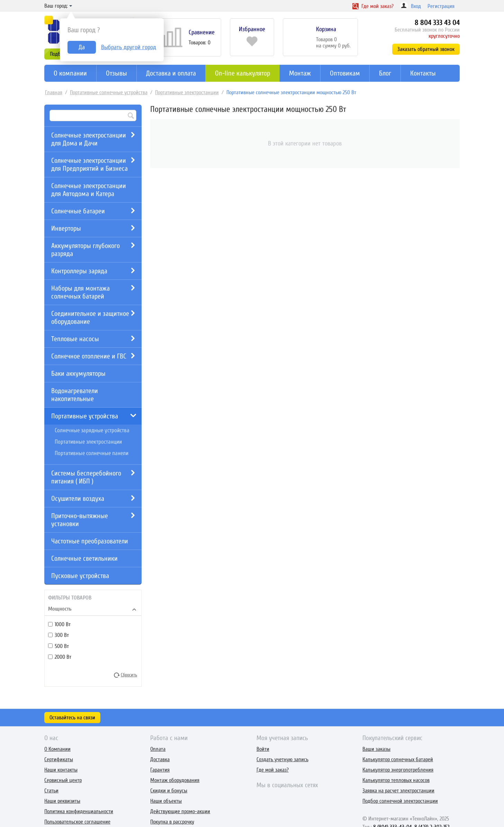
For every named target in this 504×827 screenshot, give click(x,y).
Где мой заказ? (273, 770)
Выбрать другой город (129, 47)
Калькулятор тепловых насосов (396, 780)
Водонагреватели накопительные (75, 395)
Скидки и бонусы (169, 791)
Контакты (423, 73)
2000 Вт (60, 657)
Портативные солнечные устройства (109, 92)
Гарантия (160, 770)
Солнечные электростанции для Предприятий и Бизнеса (89, 164)
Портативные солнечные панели (92, 453)
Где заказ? (373, 6)
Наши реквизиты (62, 801)
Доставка (160, 759)
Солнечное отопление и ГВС (89, 356)
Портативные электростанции (187, 92)
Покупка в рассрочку (172, 822)
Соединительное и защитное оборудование (90, 318)
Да (82, 47)
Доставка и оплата (171, 73)
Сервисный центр (63, 780)
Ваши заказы (376, 749)
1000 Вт (59, 624)
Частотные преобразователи (90, 541)
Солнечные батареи (78, 211)
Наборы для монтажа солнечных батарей (80, 292)
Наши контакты (61, 770)
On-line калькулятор (242, 73)
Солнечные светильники (84, 558)
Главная (54, 92)
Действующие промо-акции (180, 811)
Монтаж (300, 73)
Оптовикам (345, 73)
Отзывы (116, 73)
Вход (416, 6)
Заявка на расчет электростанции (398, 791)
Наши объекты (166, 801)
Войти (263, 749)
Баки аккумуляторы (78, 374)
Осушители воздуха (78, 499)
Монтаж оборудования (175, 780)
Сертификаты (59, 759)
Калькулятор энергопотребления (398, 770)
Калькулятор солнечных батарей (398, 759)
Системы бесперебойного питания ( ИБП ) (86, 477)
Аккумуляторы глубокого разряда (85, 250)
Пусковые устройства (80, 576)
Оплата (158, 749)
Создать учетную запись (282, 759)
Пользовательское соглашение (77, 822)
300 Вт (58, 635)
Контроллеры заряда (79, 271)
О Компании (57, 749)
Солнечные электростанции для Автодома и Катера (89, 190)
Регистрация (441, 6)
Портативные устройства (85, 416)
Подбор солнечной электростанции (400, 801)
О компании (70, 73)
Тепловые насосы (75, 339)
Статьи (51, 791)
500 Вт (58, 646)
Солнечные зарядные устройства (92, 430)
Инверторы (66, 228)
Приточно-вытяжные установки (80, 520)
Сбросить (129, 675)
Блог (385, 73)
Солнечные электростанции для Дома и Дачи (89, 139)
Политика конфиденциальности (79, 811)
